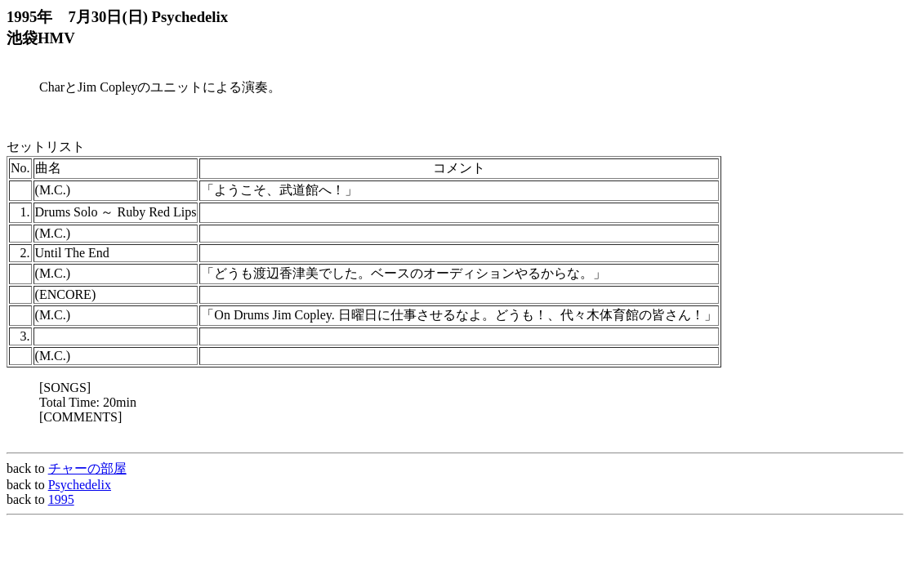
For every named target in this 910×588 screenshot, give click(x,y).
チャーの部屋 (87, 468)
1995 (61, 499)
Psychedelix (80, 485)
